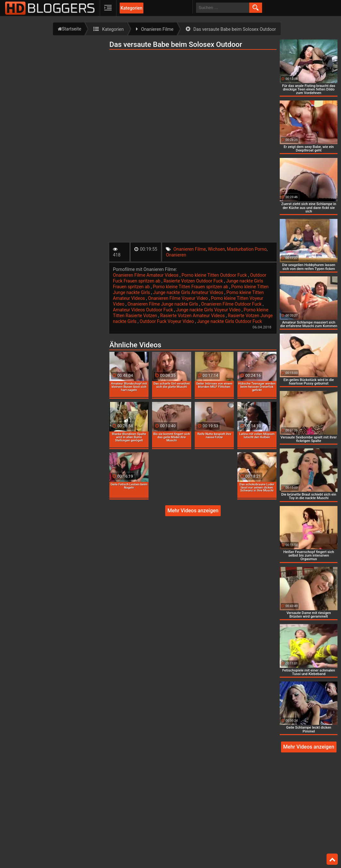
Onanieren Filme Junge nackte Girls (163, 304)
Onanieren (176, 255)
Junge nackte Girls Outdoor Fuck (230, 321)
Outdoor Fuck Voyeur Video (167, 321)
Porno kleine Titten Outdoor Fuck (215, 275)
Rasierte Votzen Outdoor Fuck (194, 281)
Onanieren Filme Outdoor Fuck (232, 304)
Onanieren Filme (190, 249)
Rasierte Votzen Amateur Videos (193, 316)
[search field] (223, 8)
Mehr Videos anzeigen (193, 511)
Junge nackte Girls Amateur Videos (189, 292)
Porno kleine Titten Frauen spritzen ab (191, 287)
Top (332, 859)
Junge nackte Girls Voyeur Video (209, 310)
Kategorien (132, 8)
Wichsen (216, 249)
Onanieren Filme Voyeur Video (179, 298)
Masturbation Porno (247, 249)
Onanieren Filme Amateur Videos (146, 275)
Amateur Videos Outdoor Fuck (144, 310)
